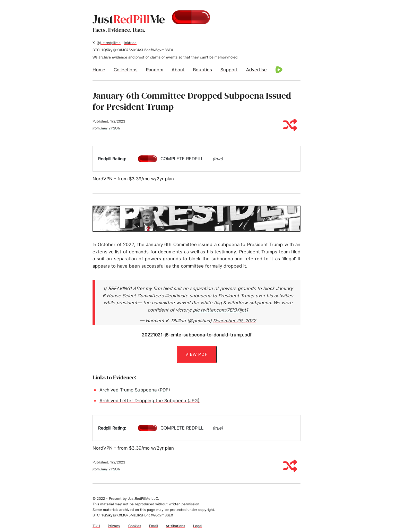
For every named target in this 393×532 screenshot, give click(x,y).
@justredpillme (109, 43)
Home (99, 70)
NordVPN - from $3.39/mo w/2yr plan (133, 179)
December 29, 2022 (235, 321)
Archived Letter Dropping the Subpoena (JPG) (150, 400)
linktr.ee (130, 43)
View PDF (196, 354)
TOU (96, 526)
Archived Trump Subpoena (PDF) (135, 390)
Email (153, 526)
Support (229, 70)
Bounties (203, 70)
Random (155, 70)
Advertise (256, 70)
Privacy (114, 526)
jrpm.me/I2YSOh (106, 128)
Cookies (135, 526)
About (178, 70)
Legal (198, 526)
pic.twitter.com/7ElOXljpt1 (221, 310)
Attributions (175, 526)
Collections (126, 70)
